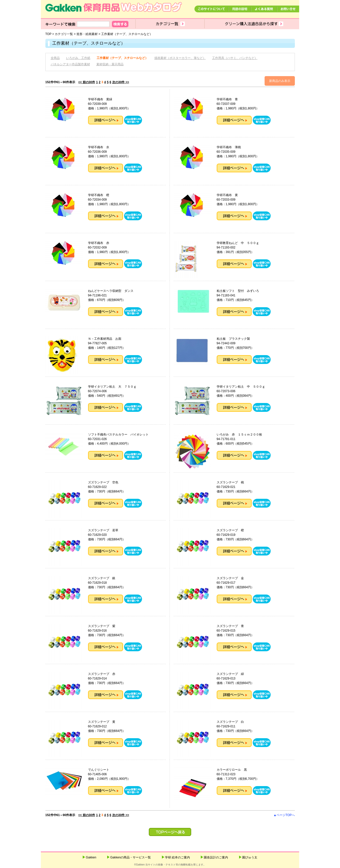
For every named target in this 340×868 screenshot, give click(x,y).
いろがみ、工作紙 (78, 58)
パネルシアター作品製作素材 (70, 64)
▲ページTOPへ (284, 815)
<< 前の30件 (87, 82)
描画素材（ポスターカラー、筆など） (180, 58)
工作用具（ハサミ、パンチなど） (235, 58)
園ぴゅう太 (250, 857)
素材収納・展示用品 (110, 64)
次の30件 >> (121, 82)
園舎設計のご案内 (216, 857)
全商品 (55, 58)
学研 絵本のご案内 (177, 857)
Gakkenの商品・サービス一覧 (131, 857)
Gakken (91, 857)
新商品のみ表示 (280, 81)
